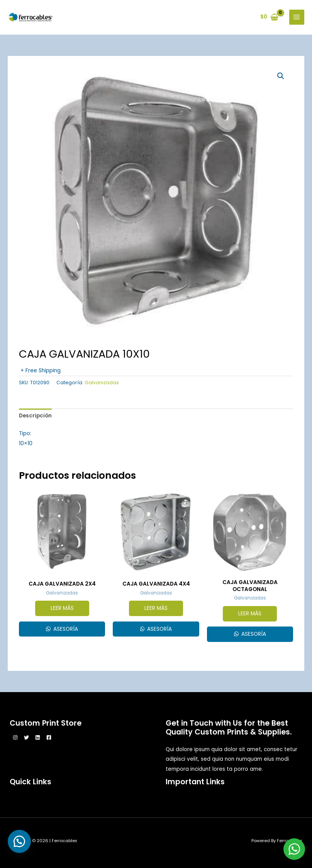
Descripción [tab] (35, 416)
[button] (281, 76)
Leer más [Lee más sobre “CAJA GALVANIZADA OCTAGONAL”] (250, 614)
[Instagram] (15, 737)
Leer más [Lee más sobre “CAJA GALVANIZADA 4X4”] (156, 608)
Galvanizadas (102, 382)
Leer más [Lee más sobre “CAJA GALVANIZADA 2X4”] (62, 608)
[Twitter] (26, 737)
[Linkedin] (38, 737)
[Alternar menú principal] (297, 17)
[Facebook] (49, 737)
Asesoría (65, 629)
